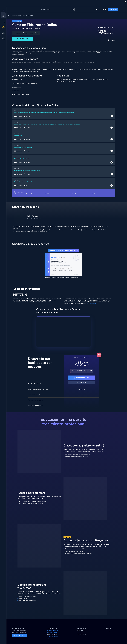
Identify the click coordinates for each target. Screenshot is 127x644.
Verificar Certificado (20, 636)
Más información (91, 303)
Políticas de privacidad (52, 632)
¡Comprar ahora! (82, 378)
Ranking (3, 22)
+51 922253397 (81, 635)
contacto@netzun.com (82, 633)
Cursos (3, 16)
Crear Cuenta (113, 9)
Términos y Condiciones (52, 630)
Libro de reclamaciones (52, 636)
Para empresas (3, 39)
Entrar (104, 9)
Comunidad (3, 33)
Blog (48, 638)
